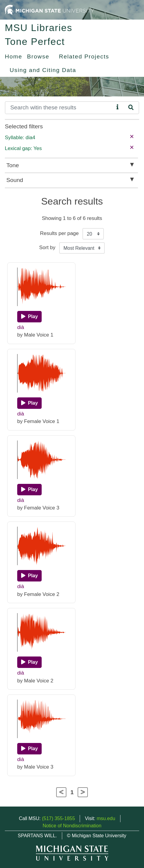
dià (21, 327)
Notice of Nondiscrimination (72, 826)
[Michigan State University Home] (50, 9)
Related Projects (84, 56)
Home (14, 56)
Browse (38, 56)
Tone (13, 165)
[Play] (29, 317)
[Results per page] (93, 234)
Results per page (59, 233)
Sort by (47, 248)
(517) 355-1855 (58, 818)
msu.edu (106, 818)
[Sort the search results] (82, 248)
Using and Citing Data (43, 70)
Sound (15, 180)
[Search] (59, 108)
